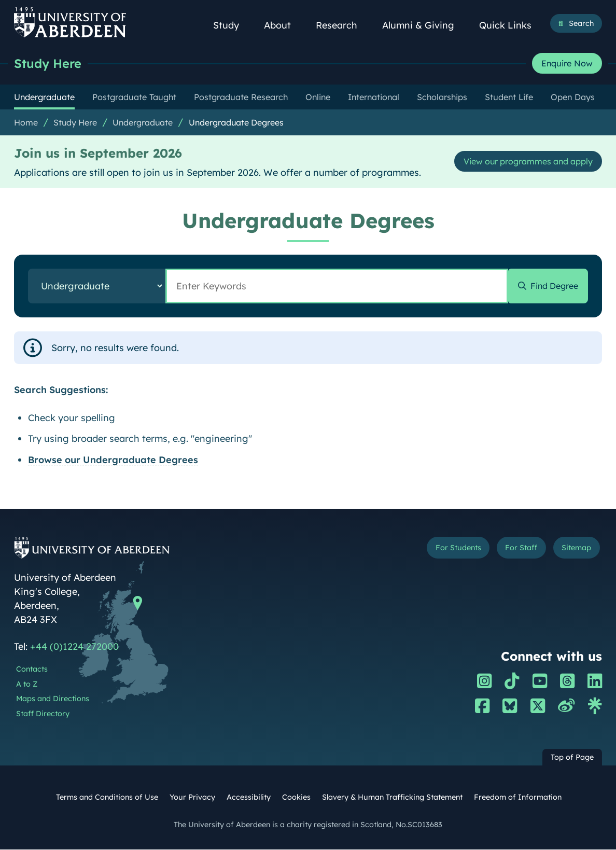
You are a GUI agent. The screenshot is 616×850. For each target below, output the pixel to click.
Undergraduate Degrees (236, 123)
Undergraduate (143, 123)
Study (232, 25)
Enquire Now (567, 64)
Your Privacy (192, 798)
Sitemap (573, 549)
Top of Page (572, 758)
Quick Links (511, 25)
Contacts (32, 670)
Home (26, 123)
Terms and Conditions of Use (107, 798)
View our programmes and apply (519, 162)
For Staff (513, 549)
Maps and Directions (53, 699)
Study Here (50, 64)
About (283, 25)
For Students (444, 549)
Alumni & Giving (424, 25)
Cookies (296, 798)
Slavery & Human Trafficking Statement (392, 798)
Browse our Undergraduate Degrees (113, 460)
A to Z (27, 685)
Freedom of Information (518, 798)
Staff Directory (43, 714)
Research (342, 25)
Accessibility (249, 798)
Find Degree (550, 287)
